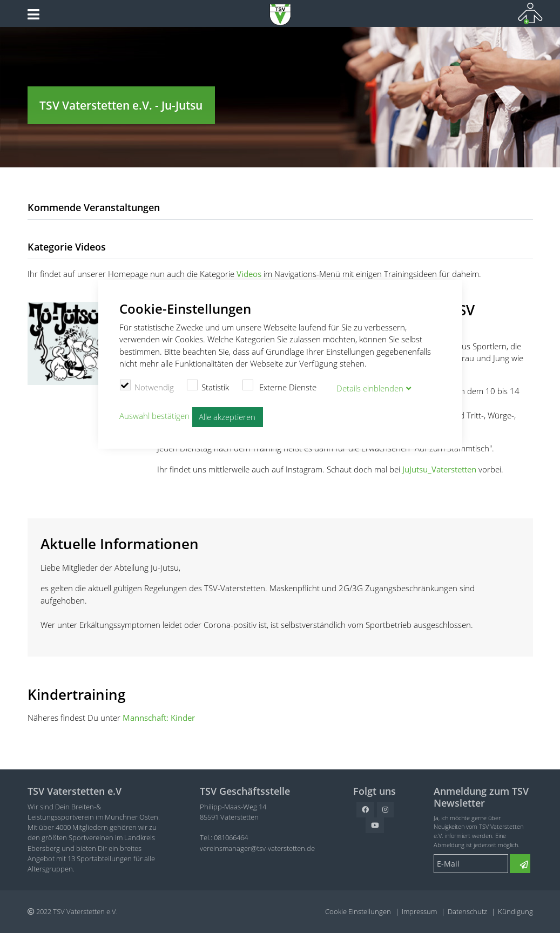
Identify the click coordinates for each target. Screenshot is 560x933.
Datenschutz (467, 911)
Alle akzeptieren (227, 417)
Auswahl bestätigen (154, 416)
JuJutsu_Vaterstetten (439, 469)
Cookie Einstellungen (358, 911)
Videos (249, 274)
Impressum (419, 911)
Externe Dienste (279, 386)
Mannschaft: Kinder (159, 718)
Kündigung (515, 911)
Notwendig (147, 386)
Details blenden (370, 388)
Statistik (208, 386)
